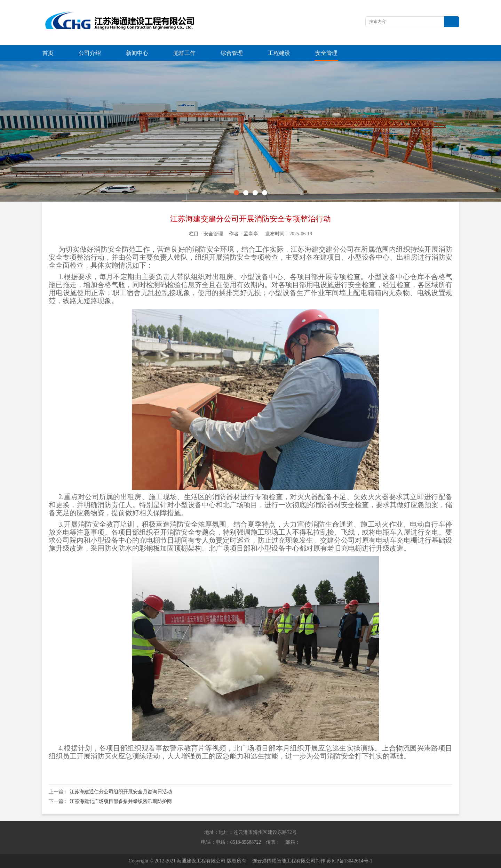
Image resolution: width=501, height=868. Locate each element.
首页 (48, 53)
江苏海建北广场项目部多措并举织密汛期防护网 (121, 801)
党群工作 (184, 53)
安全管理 (326, 53)
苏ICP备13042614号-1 (349, 861)
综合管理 (232, 53)
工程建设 (279, 53)
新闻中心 (137, 53)
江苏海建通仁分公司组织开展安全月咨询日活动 (121, 792)
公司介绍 (90, 53)
